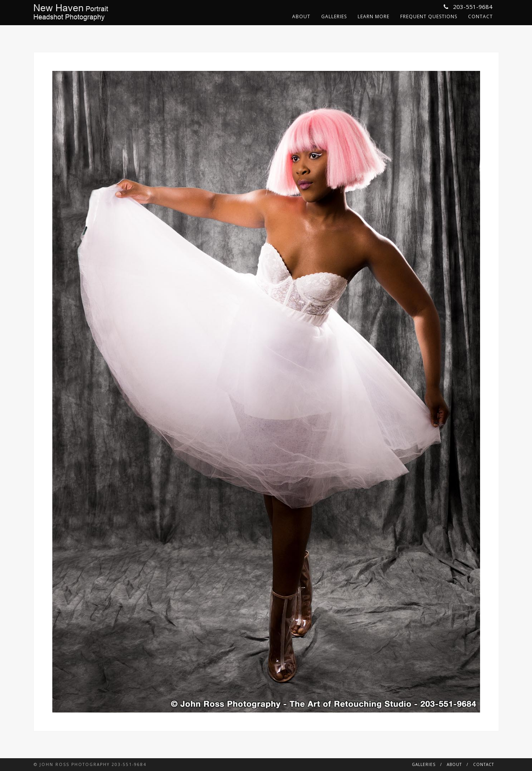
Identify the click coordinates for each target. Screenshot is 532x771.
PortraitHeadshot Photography (71, 12)
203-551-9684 (468, 7)
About (301, 16)
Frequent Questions (429, 16)
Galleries (334, 16)
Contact (480, 16)
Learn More (374, 16)
